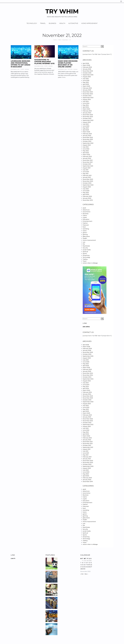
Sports (85, 254)
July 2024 (86, 101)
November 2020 (88, 181)
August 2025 (87, 77)
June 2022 (86, 149)
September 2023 (88, 120)
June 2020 (86, 191)
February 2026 (87, 67)
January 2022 (87, 158)
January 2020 (87, 198)
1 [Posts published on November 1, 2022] (82, 561)
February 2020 (87, 196)
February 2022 (87, 156)
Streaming (86, 255)
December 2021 (88, 160)
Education (86, 219)
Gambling (86, 229)
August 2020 (87, 187)
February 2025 (87, 88)
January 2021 (87, 177)
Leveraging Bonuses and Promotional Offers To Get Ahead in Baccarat (21, 64)
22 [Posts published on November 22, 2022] (83, 567)
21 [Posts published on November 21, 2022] (81, 567)
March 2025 (86, 86)
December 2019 (88, 200)
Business (52, 23)
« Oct (82, 574)
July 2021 (86, 170)
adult (84, 208)
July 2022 (86, 147)
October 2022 (87, 141)
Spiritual (85, 252)
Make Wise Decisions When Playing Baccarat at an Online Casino (68, 64)
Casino (22, 69)
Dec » (86, 574)
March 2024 (86, 109)
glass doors (86, 236)
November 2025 (88, 71)
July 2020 (86, 189)
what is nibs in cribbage (90, 263)
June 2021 (86, 172)
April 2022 (86, 153)
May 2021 (86, 174)
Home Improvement (89, 23)
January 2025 (87, 90)
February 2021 (87, 175)
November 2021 (88, 162)
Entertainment (88, 221)
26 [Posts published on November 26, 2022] (90, 567)
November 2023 (88, 117)
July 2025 (86, 79)
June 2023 (86, 126)
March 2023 (86, 132)
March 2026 (86, 65)
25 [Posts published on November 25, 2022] (88, 567)
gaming (85, 235)
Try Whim (62, 11)
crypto (85, 217)
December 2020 (88, 179)
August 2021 (87, 168)
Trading (85, 259)
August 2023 (87, 122)
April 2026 (86, 63)
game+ (85, 233)
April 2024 (86, 107)
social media (87, 250)
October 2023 (87, 118)
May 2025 (86, 82)
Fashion (85, 223)
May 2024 (86, 105)
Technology (32, 23)
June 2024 (86, 103)
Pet (84, 244)
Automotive (73, 23)
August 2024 (87, 99)
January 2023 (87, 136)
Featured (70, 69)
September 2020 (88, 185)
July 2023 (86, 124)
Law (84, 242)
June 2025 (86, 80)
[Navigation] (121, 1)
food (84, 227)
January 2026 (87, 69)
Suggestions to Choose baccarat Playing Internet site (44, 62)
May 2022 (86, 151)
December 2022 (88, 137)
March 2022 (86, 155)
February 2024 (87, 111)
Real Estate (86, 246)
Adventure (86, 210)
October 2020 (87, 183)
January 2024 (87, 113)
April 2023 (86, 130)
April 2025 (86, 84)
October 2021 (87, 164)
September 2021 (88, 166)
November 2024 (88, 94)
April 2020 (86, 194)
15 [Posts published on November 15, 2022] (83, 565)
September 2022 (88, 143)
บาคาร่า (13, 558)
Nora (28, 69)
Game (85, 231)
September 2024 (88, 98)
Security (85, 248)
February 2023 (87, 134)
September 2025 (88, 75)
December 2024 (88, 92)
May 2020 (86, 193)
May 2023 (86, 128)
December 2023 (88, 115)
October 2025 (87, 73)
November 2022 (88, 139)
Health (62, 23)
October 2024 (87, 96)
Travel (43, 23)
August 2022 (87, 145)
